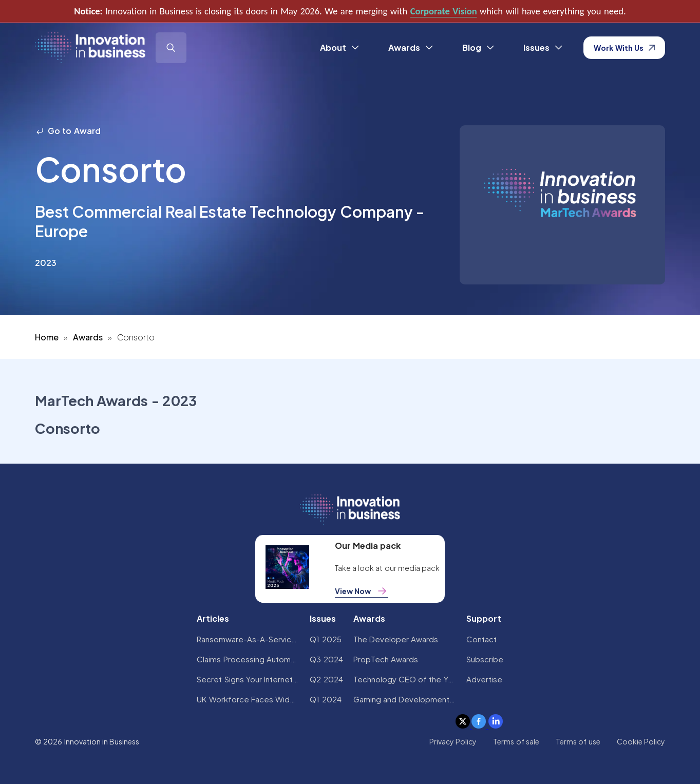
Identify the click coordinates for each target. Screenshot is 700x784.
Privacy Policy (453, 741)
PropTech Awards (386, 659)
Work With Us (624, 48)
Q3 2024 (326, 659)
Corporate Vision (444, 11)
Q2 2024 (326, 679)
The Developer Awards (396, 639)
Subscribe (485, 659)
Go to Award (68, 131)
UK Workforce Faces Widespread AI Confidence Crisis (248, 699)
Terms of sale (516, 741)
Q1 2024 (325, 699)
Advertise (484, 679)
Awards (88, 337)
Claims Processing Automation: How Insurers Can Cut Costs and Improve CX (248, 659)
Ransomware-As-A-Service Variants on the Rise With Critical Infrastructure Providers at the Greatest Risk (248, 639)
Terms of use (578, 741)
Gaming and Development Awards (405, 699)
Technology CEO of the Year (405, 679)
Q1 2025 (325, 639)
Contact (481, 639)
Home (47, 337)
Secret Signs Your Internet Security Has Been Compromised (248, 679)
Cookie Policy (641, 741)
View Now (362, 591)
